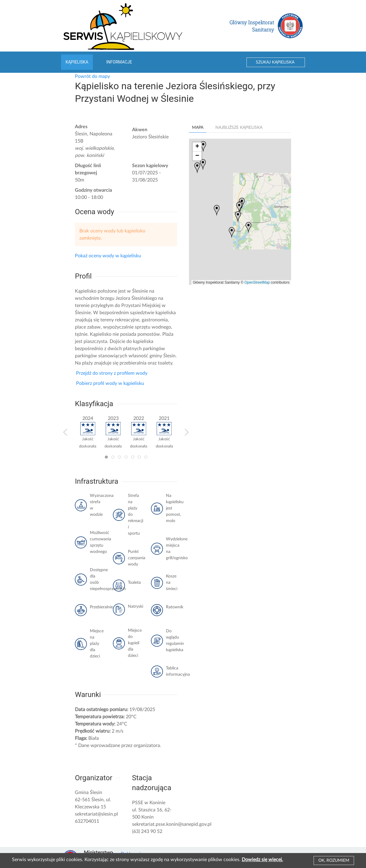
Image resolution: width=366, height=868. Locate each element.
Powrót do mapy (92, 76)
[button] (65, 432)
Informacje (119, 62)
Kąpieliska (77, 62)
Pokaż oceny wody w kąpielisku (108, 256)
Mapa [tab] (198, 128)
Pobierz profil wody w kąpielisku (109, 383)
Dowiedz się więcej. (262, 860)
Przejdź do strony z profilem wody (111, 373)
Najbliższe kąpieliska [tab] (239, 128)
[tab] (106, 457)
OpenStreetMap (257, 282)
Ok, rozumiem (334, 861)
